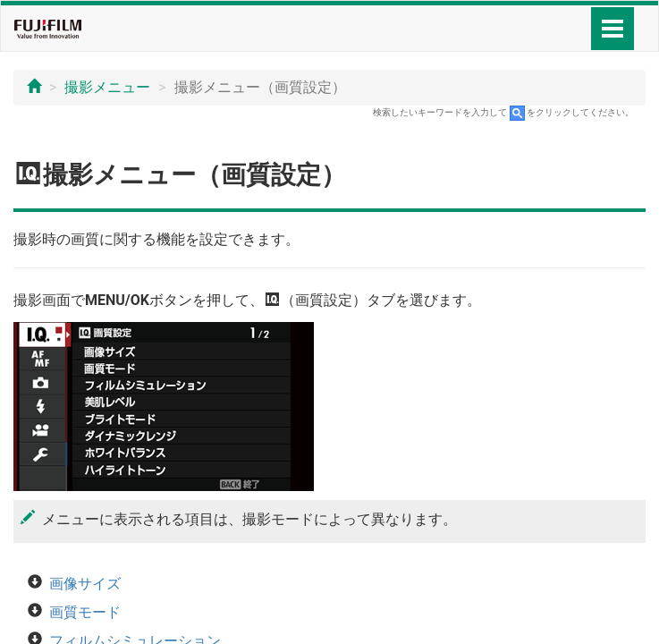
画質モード (85, 612)
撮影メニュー (107, 87)
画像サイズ (85, 584)
